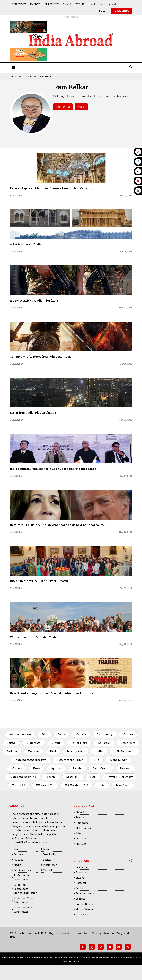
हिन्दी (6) (81, 107)
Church (80, 878)
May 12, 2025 (125, 308)
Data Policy (50, 854)
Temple (80, 899)
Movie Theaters (85, 909)
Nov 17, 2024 (126, 532)
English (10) (63, 107)
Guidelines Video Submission (24, 900)
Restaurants (83, 867)
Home (16, 76)
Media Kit (20, 865)
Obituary (81, 839)
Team (17, 849)
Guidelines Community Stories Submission (25, 889)
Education (82, 872)
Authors (30, 76)
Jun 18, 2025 (126, 252)
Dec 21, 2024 (126, 476)
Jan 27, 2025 (126, 420)
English (81, 4)
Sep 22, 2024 (126, 644)
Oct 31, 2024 (126, 588)
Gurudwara (82, 914)
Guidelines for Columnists (22, 877)
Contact (48, 870)
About (46, 849)
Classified (52, 4)
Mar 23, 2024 (126, 700)
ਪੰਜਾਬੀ (102, 4)
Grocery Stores (84, 904)
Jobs (78, 833)
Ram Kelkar (45, 76)
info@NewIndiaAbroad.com (30, 842)
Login (103, 11)
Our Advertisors (23, 870)
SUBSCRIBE (122, 11)
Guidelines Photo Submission (24, 910)
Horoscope (82, 823)
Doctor (79, 888)
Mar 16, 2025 (126, 364)
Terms (47, 860)
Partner (18, 860)
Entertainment (85, 893)
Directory (19, 4)
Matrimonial (84, 828)
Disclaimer (50, 865)
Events (35, 4)
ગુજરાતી (113, 4)
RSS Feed (81, 844)
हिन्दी (93, 4)
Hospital (81, 883)
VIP (67, 4)
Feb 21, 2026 (126, 195)
